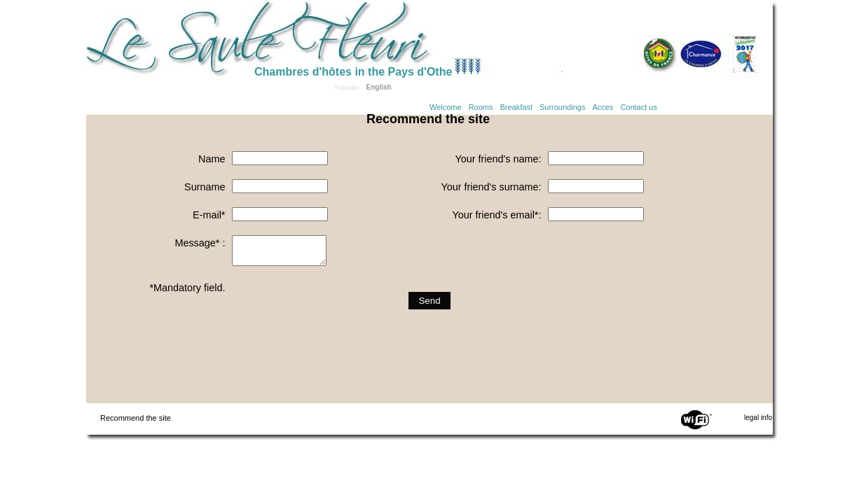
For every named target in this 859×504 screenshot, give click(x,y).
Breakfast (516, 107)
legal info (758, 418)
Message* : (200, 243)
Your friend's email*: (496, 215)
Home (170, 36)
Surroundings (562, 107)
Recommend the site (136, 418)
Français (347, 87)
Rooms (481, 107)
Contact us (639, 107)
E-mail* (209, 215)
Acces (603, 107)
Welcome (446, 107)
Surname (205, 187)
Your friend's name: (498, 159)
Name (212, 159)
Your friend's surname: (491, 187)
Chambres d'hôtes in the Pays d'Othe (353, 72)
